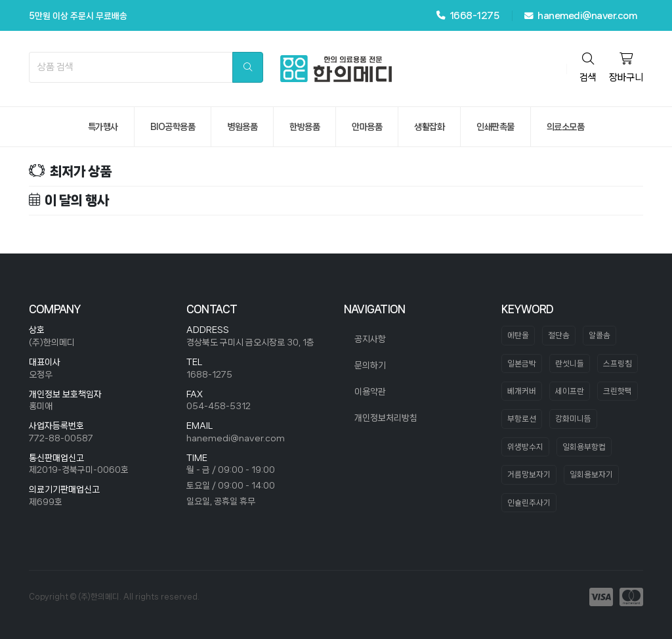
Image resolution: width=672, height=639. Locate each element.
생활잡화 (429, 127)
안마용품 (367, 127)
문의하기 (370, 365)
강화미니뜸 (573, 419)
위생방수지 (525, 447)
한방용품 (304, 127)
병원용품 (242, 127)
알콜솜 (599, 335)
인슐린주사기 (529, 503)
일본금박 (522, 364)
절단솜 (559, 335)
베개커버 (522, 391)
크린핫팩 (618, 391)
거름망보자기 (529, 474)
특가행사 (103, 127)
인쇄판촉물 (495, 127)
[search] (248, 67)
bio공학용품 (173, 127)
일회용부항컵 (584, 447)
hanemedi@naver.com (580, 16)
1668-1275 (468, 15)
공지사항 (370, 339)
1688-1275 (209, 374)
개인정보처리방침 (386, 418)
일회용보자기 (591, 474)
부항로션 (522, 419)
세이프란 (570, 391)
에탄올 (518, 335)
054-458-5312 (219, 406)
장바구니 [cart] (626, 68)
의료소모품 (566, 127)
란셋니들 (570, 364)
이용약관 (370, 391)
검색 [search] (588, 68)
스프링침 (618, 364)
